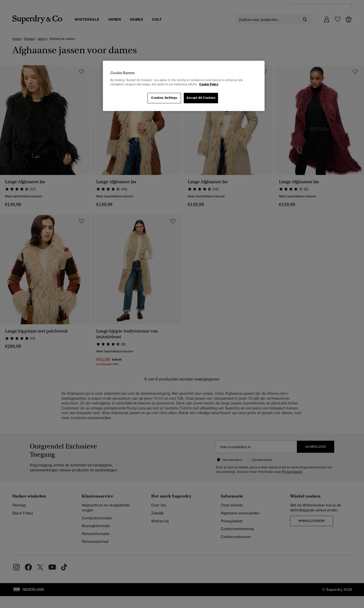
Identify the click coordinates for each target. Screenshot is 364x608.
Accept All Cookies (201, 98)
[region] (184, 86)
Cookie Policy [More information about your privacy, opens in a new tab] (209, 84)
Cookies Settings (164, 98)
